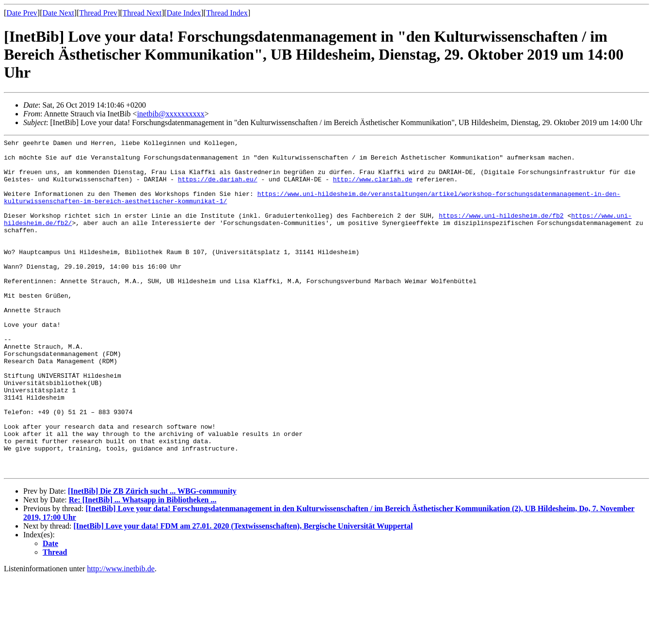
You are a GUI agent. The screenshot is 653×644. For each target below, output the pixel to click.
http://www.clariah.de (373, 188)
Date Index (184, 13)
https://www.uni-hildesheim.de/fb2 (501, 231)
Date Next (58, 13)
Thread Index (227, 13)
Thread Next (142, 13)
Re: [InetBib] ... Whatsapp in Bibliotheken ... (143, 567)
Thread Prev (98, 13)
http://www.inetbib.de (121, 636)
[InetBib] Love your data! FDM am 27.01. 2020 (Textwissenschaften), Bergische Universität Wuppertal (243, 593)
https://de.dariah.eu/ (218, 188)
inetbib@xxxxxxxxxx (171, 114)
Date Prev (22, 13)
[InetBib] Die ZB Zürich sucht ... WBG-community (152, 558)
